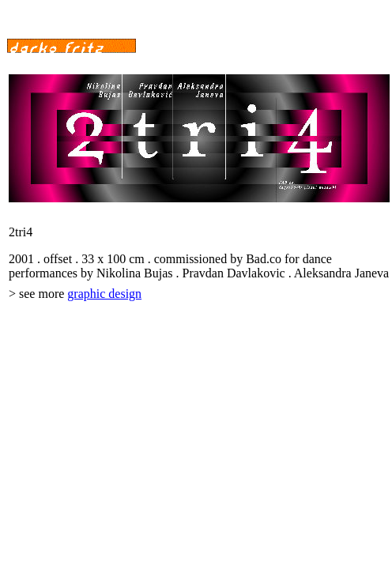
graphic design (104, 294)
